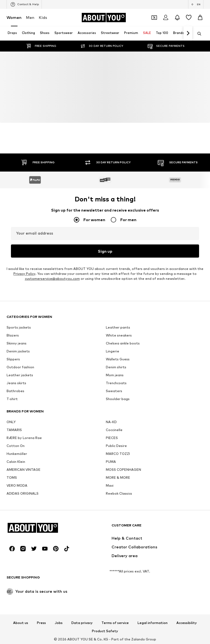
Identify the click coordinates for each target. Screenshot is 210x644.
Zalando (138, 639)
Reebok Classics (119, 493)
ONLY (11, 422)
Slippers (13, 359)
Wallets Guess (118, 359)
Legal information (153, 623)
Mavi (110, 485)
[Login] (166, 18)
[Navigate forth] (188, 33)
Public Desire (116, 446)
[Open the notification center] (177, 18)
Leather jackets (20, 375)
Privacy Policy (24, 274)
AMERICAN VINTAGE (24, 470)
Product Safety (105, 631)
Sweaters (114, 391)
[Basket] (200, 18)
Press (41, 623)
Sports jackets (19, 327)
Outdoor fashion (20, 367)
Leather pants (118, 327)
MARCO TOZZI (118, 454)
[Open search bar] (197, 34)
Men (30, 17)
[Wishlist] (189, 18)
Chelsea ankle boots (123, 343)
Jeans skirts (16, 383)
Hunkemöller (17, 454)
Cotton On (16, 446)
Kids (43, 17)
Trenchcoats (116, 383)
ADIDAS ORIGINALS (23, 493)
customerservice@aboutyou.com (52, 279)
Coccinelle (114, 430)
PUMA (111, 462)
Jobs (59, 623)
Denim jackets (18, 351)
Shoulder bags (118, 399)
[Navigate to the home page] (104, 18)
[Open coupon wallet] (154, 18)
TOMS (12, 478)
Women (14, 17)
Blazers (13, 335)
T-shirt (12, 399)
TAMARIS (14, 430)
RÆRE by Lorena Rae (24, 438)
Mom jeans (115, 375)
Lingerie (113, 351)
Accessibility (187, 623)
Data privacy (82, 623)
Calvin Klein (16, 462)
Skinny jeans (17, 343)
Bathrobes (15, 391)
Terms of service (115, 623)
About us (21, 623)
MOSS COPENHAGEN (123, 470)
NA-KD (111, 422)
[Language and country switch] (196, 4)
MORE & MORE (118, 478)
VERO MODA (17, 485)
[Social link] (12, 549)
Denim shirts (116, 367)
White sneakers (119, 335)
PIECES (112, 438)
